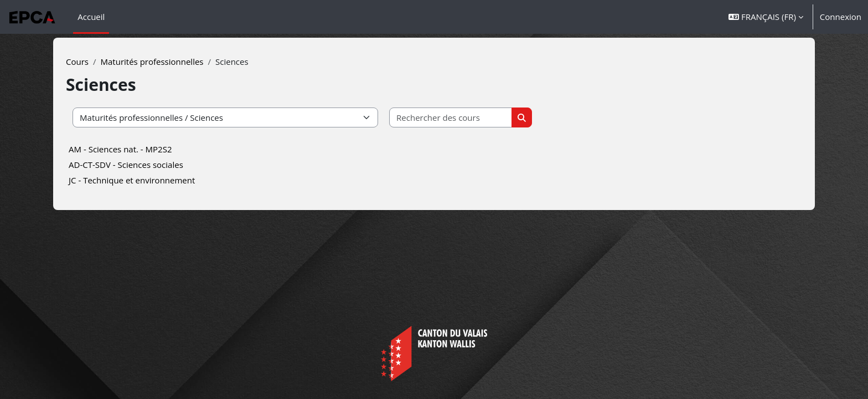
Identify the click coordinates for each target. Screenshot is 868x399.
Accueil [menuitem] (91, 17)
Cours (92, 62)
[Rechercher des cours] (465, 118)
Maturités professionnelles (166, 62)
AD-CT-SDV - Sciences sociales (140, 165)
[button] (766, 17)
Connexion (841, 17)
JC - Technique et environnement (146, 180)
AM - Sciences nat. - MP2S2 (135, 149)
